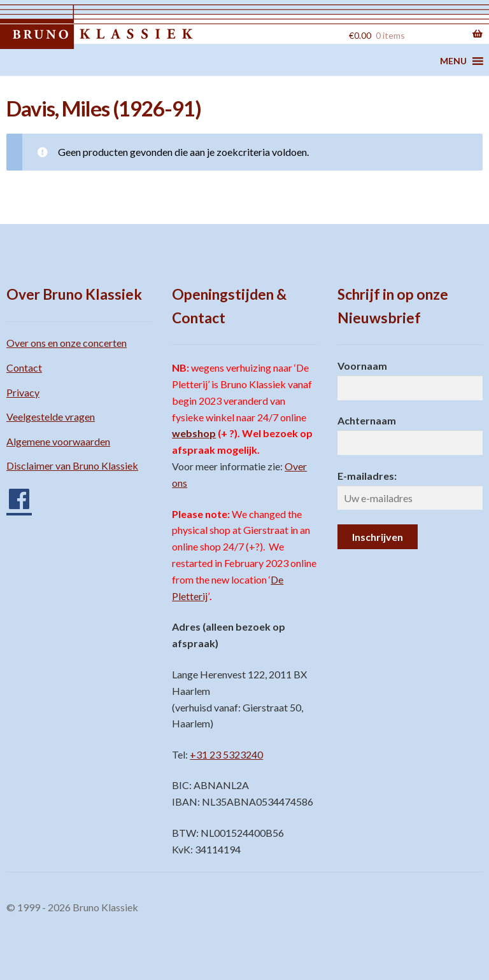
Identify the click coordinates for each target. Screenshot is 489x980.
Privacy (23, 392)
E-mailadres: (367, 476)
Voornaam (362, 366)
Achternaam (367, 420)
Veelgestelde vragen (51, 416)
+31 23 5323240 (226, 754)
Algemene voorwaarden (58, 441)
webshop (194, 433)
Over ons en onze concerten (67, 343)
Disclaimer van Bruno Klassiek (72, 465)
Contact (24, 367)
